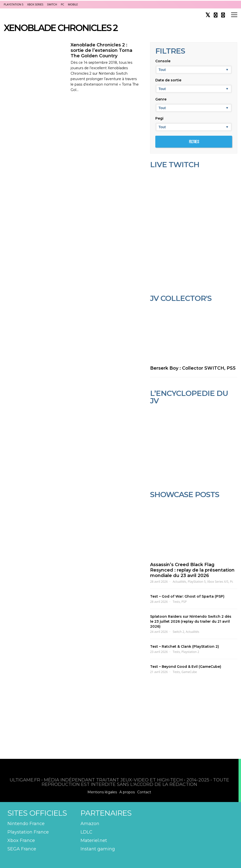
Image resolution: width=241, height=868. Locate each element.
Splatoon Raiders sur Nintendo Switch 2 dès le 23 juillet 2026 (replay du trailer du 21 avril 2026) (191, 621)
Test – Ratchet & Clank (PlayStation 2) (185, 646)
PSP (184, 602)
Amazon (90, 824)
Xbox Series (35, 4)
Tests (176, 602)
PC (62, 4)
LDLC (86, 832)
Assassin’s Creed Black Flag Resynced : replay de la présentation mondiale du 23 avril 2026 (192, 570)
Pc (231, 582)
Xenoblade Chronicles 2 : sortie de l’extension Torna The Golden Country (101, 50)
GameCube (189, 672)
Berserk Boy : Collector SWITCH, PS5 (193, 368)
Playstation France (28, 832)
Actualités (179, 582)
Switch (52, 4)
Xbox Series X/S (218, 582)
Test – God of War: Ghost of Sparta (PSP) (187, 596)
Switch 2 (178, 632)
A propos (127, 792)
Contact (144, 792)
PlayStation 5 (14, 4)
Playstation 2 (190, 652)
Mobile (73, 4)
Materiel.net (94, 840)
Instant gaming (98, 849)
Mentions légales (102, 792)
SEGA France (22, 849)
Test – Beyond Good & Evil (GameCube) (186, 667)
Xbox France (21, 840)
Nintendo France (26, 824)
